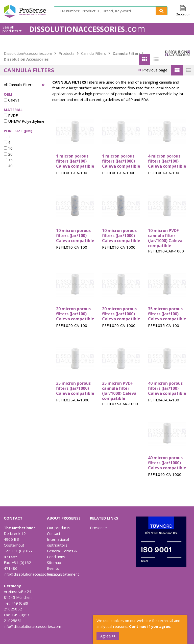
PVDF (11, 115)
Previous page (153, 70)
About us (132, 42)
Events (53, 568)
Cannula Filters (94, 53)
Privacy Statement (63, 574)
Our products (59, 528)
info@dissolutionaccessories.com (32, 574)
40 (8, 166)
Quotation (183, 14)
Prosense (98, 528)
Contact (54, 533)
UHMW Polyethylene (24, 121)
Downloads (155, 42)
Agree (108, 636)
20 (8, 154)
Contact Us (181, 42)
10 (8, 148)
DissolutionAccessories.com (28, 53)
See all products (12, 29)
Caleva (12, 100)
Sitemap (54, 562)
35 (8, 160)
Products (67, 53)
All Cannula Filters (19, 85)
